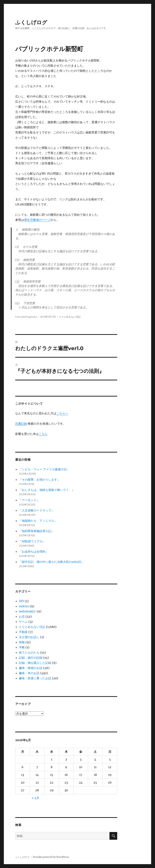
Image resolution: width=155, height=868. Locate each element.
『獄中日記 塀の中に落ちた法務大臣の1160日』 (51, 562)
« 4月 (35, 798)
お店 (22, 616)
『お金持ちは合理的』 (34, 551)
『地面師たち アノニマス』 (38, 521)
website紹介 (27, 611)
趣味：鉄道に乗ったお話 (35, 678)
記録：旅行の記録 (31, 658)
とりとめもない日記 (70, 317)
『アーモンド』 (29, 500)
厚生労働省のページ (37, 220)
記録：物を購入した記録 (35, 663)
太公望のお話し (29, 637)
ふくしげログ (31, 22)
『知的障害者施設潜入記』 (37, 531)
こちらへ (62, 413)
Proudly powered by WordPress (51, 857)
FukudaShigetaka (26, 317)
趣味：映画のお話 (31, 668)
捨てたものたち (29, 652)
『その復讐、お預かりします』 (39, 480)
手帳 (22, 647)
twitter (24, 606)
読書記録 (21, 424)
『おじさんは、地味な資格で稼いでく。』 (47, 490)
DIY (21, 601)
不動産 (23, 632)
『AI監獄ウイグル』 (32, 541)
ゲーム (23, 622)
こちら (43, 434)
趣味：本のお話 (29, 673)
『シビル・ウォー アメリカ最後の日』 (44, 469)
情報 (22, 642)
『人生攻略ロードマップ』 (37, 510)
